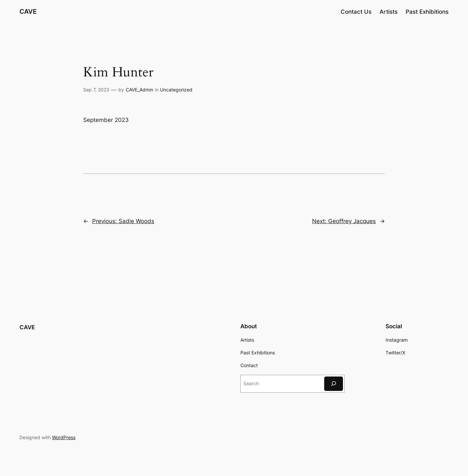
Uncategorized (176, 90)
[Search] (334, 384)
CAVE (28, 11)
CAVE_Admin (139, 90)
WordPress (64, 437)
